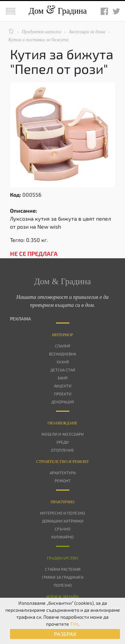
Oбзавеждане (62, 423)
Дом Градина (58, 11)
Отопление (62, 450)
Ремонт (63, 481)
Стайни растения (63, 569)
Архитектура (63, 473)
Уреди (62, 442)
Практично (63, 502)
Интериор (62, 335)
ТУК (74, 624)
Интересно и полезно (62, 513)
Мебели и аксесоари (62, 434)
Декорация (62, 402)
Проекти (63, 394)
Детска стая (63, 370)
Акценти (63, 386)
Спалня (62, 346)
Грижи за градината (63, 577)
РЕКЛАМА (20, 319)
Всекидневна (62, 354)
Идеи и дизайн (62, 597)
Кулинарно (62, 537)
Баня (62, 378)
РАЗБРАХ (65, 634)
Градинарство (63, 558)
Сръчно (62, 529)
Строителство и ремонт (62, 462)
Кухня (63, 362)
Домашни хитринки (63, 521)
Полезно (63, 585)
